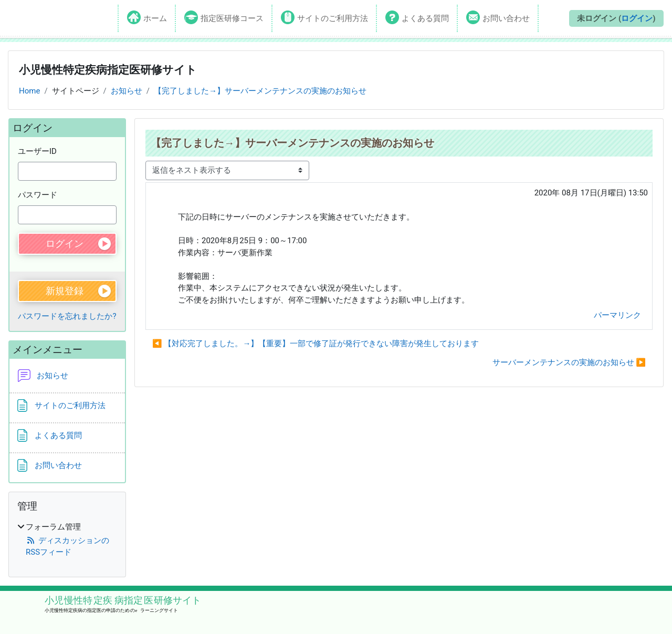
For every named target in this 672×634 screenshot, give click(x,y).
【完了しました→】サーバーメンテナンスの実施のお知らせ (260, 91)
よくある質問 (425, 18)
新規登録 (65, 291)
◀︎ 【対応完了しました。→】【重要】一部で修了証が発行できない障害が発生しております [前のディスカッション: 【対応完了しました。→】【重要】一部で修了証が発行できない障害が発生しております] (316, 344)
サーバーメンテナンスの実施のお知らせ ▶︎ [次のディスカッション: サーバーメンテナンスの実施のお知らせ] (569, 362)
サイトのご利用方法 (333, 18)
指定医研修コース (232, 18)
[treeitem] (67, 540)
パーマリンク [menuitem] (617, 315)
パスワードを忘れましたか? (67, 316)
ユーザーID (37, 151)
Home (29, 91)
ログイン (637, 18)
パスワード (38, 195)
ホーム (155, 18)
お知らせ (127, 91)
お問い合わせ (506, 18)
